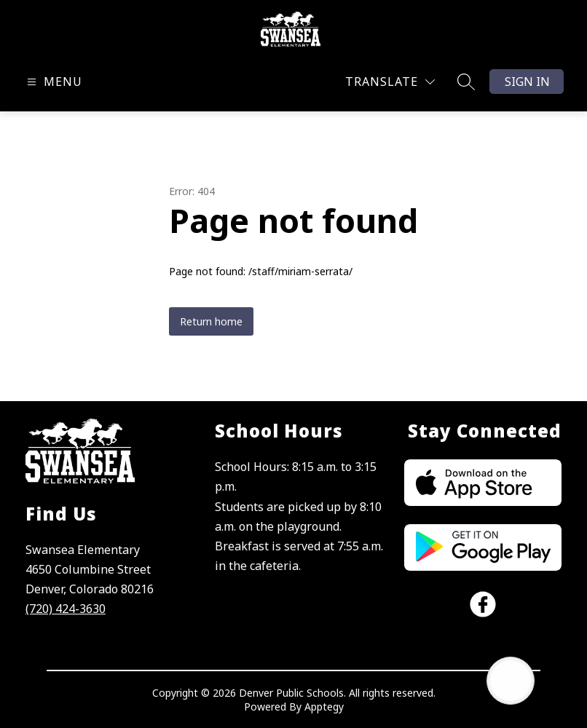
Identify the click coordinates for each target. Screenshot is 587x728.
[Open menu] (53, 82)
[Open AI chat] (511, 681)
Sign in (527, 82)
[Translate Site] (390, 82)
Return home (211, 321)
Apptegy (324, 707)
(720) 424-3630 (66, 609)
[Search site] (466, 82)
